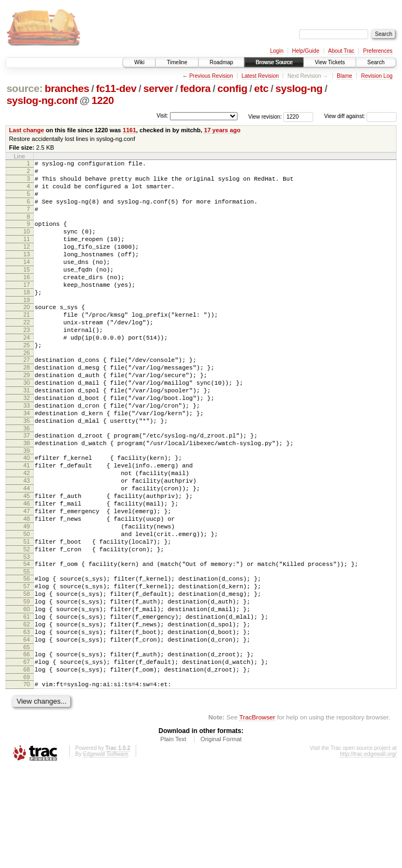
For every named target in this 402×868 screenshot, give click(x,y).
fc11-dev (116, 88)
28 (27, 407)
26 (27, 390)
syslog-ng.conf (42, 100)
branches (67, 88)
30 (27, 425)
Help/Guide (306, 51)
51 (27, 615)
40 (27, 513)
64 (27, 731)
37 (27, 488)
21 (27, 344)
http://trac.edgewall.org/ (368, 854)
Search (376, 62)
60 (27, 694)
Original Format (221, 839)
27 (27, 397)
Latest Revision (260, 76)
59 (27, 685)
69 (27, 775)
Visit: (162, 116)
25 (27, 381)
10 (27, 244)
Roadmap (221, 62)
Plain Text (173, 839)
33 (27, 453)
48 (27, 587)
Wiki (139, 62)
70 (27, 782)
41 (27, 522)
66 (27, 747)
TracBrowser (257, 817)
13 (27, 272)
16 (27, 300)
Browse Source (274, 62)
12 (27, 263)
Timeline (177, 62)
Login (277, 51)
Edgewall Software (105, 854)
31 (27, 434)
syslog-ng (299, 88)
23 (27, 362)
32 (27, 444)
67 (27, 756)
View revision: (265, 116)
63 (27, 722)
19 (27, 328)
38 (27, 497)
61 (27, 703)
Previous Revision (211, 76)
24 (27, 372)
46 (27, 569)
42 (27, 532)
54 (27, 641)
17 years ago (222, 130)
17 (27, 309)
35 (27, 471)
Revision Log (377, 76)
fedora (196, 88)
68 (27, 766)
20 (27, 335)
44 (27, 550)
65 (27, 740)
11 (27, 254)
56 (27, 657)
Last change (27, 130)
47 (27, 578)
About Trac (341, 51)
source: (25, 88)
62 (27, 712)
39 (27, 506)
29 (27, 416)
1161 (129, 130)
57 (27, 666)
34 (27, 462)
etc (261, 88)
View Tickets (330, 62)
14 (27, 281)
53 (27, 633)
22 (27, 353)
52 (27, 624)
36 (27, 481)
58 (27, 675)
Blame (344, 76)
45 (27, 559)
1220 (103, 100)
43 (27, 541)
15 (27, 291)
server (158, 88)
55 (27, 650)
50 (27, 606)
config (232, 88)
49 (27, 596)
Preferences (378, 51)
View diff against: (360, 116)
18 (27, 318)
